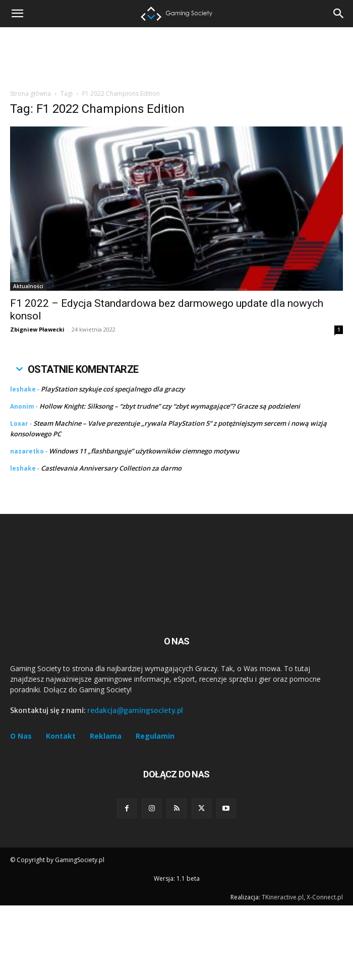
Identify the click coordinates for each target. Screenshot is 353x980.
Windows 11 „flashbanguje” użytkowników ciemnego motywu (144, 451)
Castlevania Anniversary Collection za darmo (111, 468)
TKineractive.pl (283, 897)
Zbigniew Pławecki (37, 329)
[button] (339, 14)
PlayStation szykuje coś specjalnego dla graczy (113, 389)
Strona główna (31, 93)
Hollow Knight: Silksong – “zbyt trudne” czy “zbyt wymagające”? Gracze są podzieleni (170, 406)
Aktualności (28, 286)
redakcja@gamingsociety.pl (135, 710)
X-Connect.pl (325, 897)
